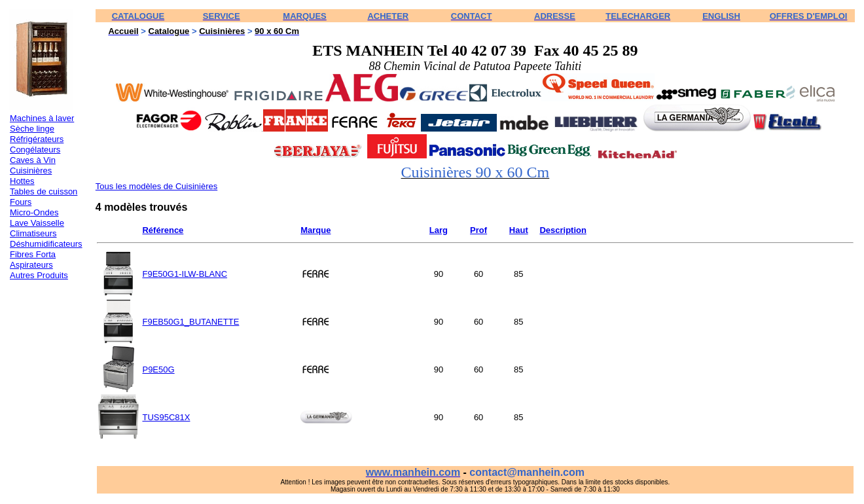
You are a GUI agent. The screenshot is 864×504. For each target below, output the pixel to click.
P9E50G (158, 369)
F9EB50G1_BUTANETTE (190, 322)
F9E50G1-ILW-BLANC (185, 274)
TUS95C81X (166, 417)
